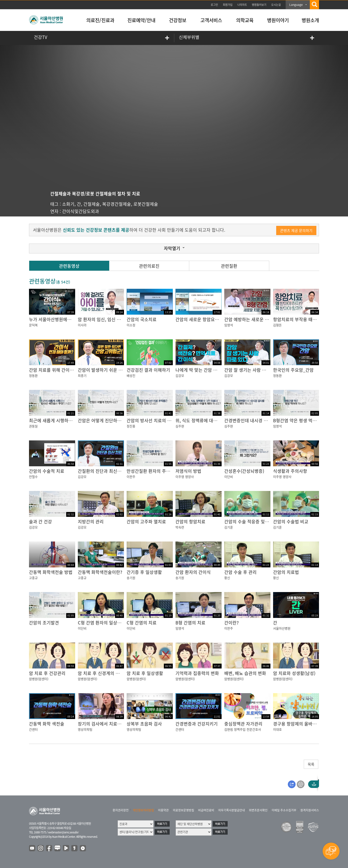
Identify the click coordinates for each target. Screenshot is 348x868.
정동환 (33, 375)
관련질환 (229, 266)
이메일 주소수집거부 (284, 810)
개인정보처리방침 (143, 810)
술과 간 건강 (40, 522)
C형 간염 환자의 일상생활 (102, 623)
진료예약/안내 (141, 20)
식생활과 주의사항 (290, 471)
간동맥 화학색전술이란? (100, 572)
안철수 (33, 477)
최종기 (82, 375)
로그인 (214, 5)
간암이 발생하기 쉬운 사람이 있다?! (111, 370)
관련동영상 (69, 266)
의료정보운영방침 (183, 810)
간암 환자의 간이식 (193, 572)
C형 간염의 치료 (142, 623)
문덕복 (33, 325)
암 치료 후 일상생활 (145, 673)
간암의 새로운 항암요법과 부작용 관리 (211, 319)
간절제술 (92, 204)
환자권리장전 (121, 810)
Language (296, 5)
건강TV (40, 37)
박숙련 (180, 527)
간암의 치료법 (286, 572)
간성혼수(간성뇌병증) (244, 471)
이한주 (131, 477)
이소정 (131, 325)
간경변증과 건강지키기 (197, 724)
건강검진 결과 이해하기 (148, 370)
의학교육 (245, 20)
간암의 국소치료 (142, 319)
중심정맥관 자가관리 (243, 724)
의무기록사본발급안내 (232, 810)
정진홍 (131, 426)
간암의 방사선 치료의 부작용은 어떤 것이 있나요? (172, 420)
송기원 (131, 578)
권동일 (33, 426)
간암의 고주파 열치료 (146, 522)
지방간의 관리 (91, 522)
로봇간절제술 (146, 204)
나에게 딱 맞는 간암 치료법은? (204, 370)
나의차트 (242, 5)
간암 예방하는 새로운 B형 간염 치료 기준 (262, 319)
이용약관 (163, 810)
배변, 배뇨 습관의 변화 (245, 673)
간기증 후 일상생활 (144, 572)
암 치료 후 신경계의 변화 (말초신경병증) (115, 673)
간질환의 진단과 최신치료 (102, 471)
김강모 (180, 375)
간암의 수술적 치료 (47, 471)
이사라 (82, 325)
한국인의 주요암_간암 (293, 370)
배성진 (131, 375)
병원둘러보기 (259, 5)
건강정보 (178, 20)
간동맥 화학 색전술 (47, 724)
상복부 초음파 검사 (144, 724)
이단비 (229, 477)
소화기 (68, 204)
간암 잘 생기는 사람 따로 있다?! (254, 370)
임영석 (229, 325)
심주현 (180, 426)
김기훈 (229, 527)
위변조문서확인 (258, 810)
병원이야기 (278, 20)
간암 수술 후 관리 (240, 572)
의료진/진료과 (100, 20)
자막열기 (172, 248)
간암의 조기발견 (44, 623)
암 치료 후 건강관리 (47, 673)
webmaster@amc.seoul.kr (63, 832)
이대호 (277, 729)
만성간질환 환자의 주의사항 (152, 471)
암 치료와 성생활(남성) (294, 673)
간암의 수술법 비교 (291, 522)
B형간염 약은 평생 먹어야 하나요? (305, 420)
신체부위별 (189, 37)
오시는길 (276, 5)
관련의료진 (149, 266)
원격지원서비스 (310, 810)
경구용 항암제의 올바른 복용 (300, 724)
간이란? (232, 623)
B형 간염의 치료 (190, 623)
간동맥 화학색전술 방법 (51, 572)
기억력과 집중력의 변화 (197, 673)
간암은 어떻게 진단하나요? (103, 420)
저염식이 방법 (188, 471)
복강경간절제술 (117, 204)
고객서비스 (211, 20)
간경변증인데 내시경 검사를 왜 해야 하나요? (265, 420)
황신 (227, 578)
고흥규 (33, 578)
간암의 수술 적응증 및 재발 (249, 522)
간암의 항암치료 (190, 522)
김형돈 (277, 325)
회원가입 (228, 5)
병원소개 (310, 20)
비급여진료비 (206, 810)
